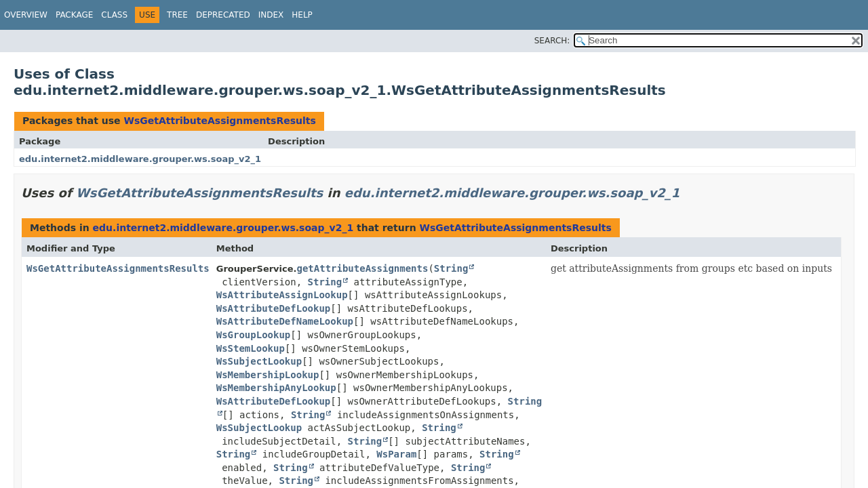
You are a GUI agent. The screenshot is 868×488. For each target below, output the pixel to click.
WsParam (396, 454)
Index (271, 15)
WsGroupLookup (254, 335)
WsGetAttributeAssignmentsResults (219, 121)
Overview (26, 15)
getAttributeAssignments (363, 268)
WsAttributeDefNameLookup (285, 321)
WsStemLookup (251, 348)
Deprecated (223, 15)
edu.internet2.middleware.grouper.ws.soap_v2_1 (140, 159)
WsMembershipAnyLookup (276, 388)
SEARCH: (552, 41)
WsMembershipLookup (268, 375)
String (451, 268)
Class (114, 15)
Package (74, 15)
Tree (177, 15)
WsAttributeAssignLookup (282, 295)
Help (302, 15)
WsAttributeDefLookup (274, 308)
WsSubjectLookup (259, 361)
